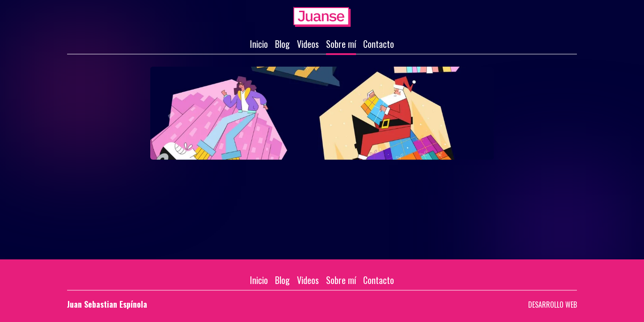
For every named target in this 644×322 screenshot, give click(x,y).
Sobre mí (341, 44)
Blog (282, 44)
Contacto (379, 44)
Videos (308, 44)
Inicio (259, 44)
